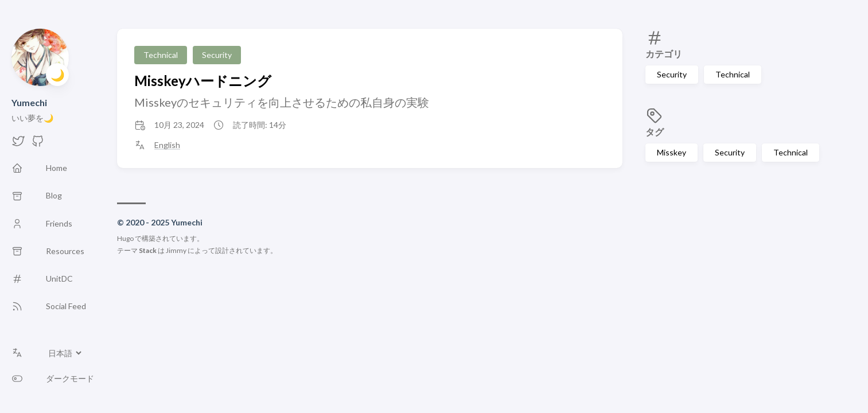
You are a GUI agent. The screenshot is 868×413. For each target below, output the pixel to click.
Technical (733, 74)
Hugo (125, 238)
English (167, 145)
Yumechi (29, 102)
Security (672, 74)
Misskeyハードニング (203, 81)
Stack (148, 250)
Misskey (672, 152)
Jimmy (176, 250)
